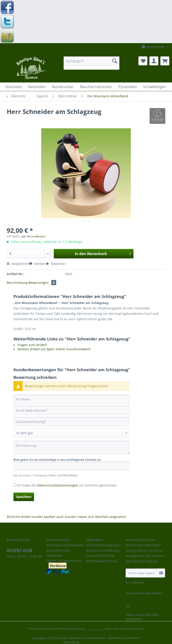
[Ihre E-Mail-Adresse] (71, 410)
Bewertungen (42, 283)
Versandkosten (96, 629)
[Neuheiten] (37, 87)
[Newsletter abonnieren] (161, 573)
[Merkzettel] (143, 61)
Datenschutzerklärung (103, 550)
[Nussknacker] (63, 87)
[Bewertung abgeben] (71, 433)
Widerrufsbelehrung (101, 561)
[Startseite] (14, 87)
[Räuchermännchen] (96, 87)
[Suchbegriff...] (92, 61)
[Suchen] (115, 61)
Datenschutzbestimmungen (58, 485)
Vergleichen (18, 264)
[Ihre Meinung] (71, 447)
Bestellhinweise (58, 540)
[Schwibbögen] (154, 87)
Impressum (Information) (65, 545)
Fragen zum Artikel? (30, 345)
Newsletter (55, 556)
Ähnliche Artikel (19, 517)
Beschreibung (17, 283)
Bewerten (56, 264)
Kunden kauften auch (48, 517)
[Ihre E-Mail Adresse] (142, 573)
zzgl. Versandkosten (33, 236)
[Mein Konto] (154, 61)
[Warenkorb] (165, 61)
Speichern (24, 497)
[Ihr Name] (71, 399)
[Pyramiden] (128, 87)
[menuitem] (92, 63)
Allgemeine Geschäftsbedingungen (103, 542)
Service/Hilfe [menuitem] (154, 47)
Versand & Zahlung (100, 556)
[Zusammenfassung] (71, 422)
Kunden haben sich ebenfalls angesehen (96, 517)
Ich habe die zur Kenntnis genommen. (67, 485)
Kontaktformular (59, 550)
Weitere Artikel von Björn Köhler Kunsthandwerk (52, 349)
